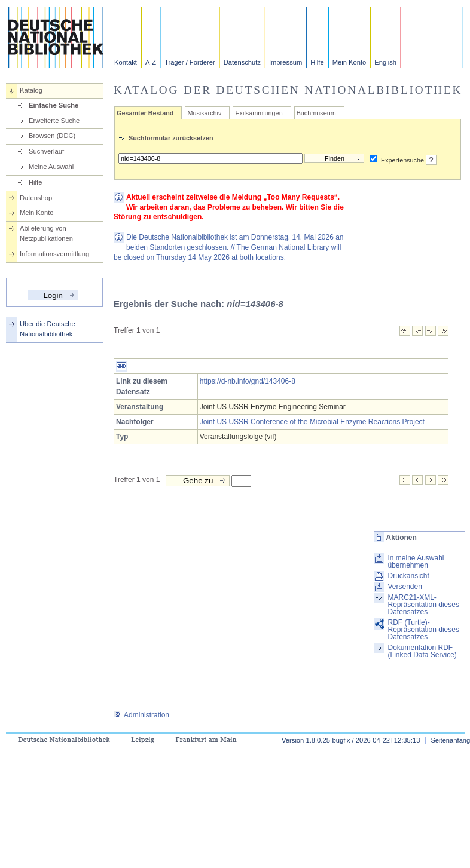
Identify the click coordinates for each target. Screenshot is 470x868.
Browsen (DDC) (52, 136)
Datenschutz (242, 62)
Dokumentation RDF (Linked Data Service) (422, 651)
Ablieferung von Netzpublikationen (46, 233)
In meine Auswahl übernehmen (416, 562)
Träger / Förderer (190, 62)
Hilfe (317, 62)
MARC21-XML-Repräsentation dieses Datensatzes (423, 605)
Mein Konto (350, 62)
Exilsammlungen (259, 113)
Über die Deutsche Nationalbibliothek (48, 329)
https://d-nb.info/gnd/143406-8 (248, 381)
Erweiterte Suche (54, 121)
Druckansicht (408, 576)
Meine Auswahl (51, 167)
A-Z (151, 62)
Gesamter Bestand (145, 113)
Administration (141, 715)
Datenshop (36, 198)
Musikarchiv (204, 113)
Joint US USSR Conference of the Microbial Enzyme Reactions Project (312, 422)
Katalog (31, 90)
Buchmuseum (316, 113)
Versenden (405, 587)
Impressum (286, 62)
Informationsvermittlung (54, 254)
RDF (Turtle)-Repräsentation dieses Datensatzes (423, 630)
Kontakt (126, 62)
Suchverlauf (46, 151)
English (385, 62)
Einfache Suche (54, 105)
